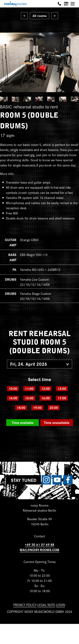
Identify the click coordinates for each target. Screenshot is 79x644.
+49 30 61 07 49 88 (39, 544)
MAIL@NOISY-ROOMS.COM (39, 550)
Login (60, 605)
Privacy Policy (25, 605)
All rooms (39, 16)
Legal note (46, 605)
